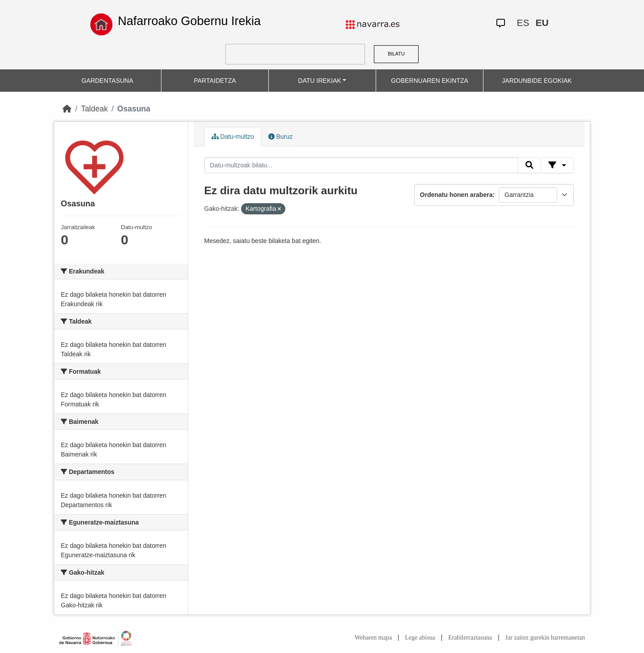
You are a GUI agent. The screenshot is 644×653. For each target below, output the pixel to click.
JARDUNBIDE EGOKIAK (537, 81)
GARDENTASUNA (107, 81)
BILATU (396, 54)
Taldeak (94, 109)
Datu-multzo (233, 137)
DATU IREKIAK (320, 81)
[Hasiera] (67, 109)
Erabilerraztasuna (470, 638)
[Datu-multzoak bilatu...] (361, 165)
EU (542, 23)
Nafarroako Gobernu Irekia (189, 21)
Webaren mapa (373, 638)
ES (523, 23)
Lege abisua (420, 638)
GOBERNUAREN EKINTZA (430, 81)
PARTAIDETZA (215, 81)
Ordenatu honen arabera (456, 195)
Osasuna (134, 109)
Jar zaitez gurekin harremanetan (545, 638)
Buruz (280, 137)
